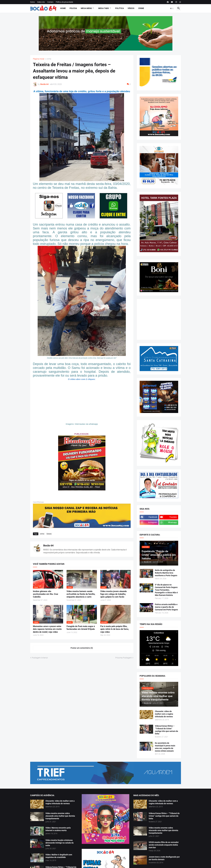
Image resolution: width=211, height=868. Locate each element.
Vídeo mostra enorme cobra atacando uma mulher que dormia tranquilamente (60, 816)
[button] (172, 8)
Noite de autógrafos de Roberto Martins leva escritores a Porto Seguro (166, 573)
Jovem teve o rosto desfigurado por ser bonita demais (164, 858)
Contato (50, 2)
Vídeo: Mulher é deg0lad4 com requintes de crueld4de (59, 856)
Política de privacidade (64, 2)
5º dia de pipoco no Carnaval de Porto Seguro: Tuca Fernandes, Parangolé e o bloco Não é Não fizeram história (166, 590)
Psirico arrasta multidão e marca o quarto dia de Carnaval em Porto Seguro (166, 607)
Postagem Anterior (40, 658)
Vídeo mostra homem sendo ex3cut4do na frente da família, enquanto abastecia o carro (81, 594)
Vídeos (131, 8)
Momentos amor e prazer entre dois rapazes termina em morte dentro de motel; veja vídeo (47, 629)
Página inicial (39, 59)
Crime (141, 8)
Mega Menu (86, 8)
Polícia (73, 8)
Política (119, 8)
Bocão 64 (48, 545)
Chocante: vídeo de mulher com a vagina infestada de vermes (164, 714)
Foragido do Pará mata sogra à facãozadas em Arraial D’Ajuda (81, 628)
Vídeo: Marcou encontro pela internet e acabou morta (58, 829)
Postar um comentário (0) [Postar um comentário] (82, 648)
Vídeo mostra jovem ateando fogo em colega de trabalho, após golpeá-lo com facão (113, 594)
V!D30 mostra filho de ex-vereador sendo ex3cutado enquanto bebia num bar (164, 845)
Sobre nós (41, 2)
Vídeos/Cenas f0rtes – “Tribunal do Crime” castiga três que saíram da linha (166, 730)
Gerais (49, 534)
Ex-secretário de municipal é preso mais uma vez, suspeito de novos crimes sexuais (165, 747)
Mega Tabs (104, 8)
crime (49, 59)
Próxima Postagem (124, 658)
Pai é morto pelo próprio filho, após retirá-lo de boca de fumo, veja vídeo (115, 629)
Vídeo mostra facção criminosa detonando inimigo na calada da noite (60, 843)
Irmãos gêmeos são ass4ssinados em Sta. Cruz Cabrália (46, 594)
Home (32, 2)
